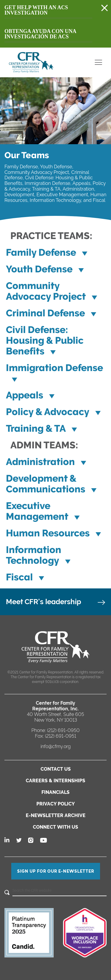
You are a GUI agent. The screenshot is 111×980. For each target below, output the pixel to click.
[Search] (7, 893)
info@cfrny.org (56, 746)
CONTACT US (56, 769)
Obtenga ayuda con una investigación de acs (40, 34)
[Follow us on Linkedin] (7, 840)
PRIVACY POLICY (56, 804)
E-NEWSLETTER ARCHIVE (56, 815)
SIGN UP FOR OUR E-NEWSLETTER (56, 871)
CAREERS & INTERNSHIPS (55, 781)
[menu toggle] (98, 62)
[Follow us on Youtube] (44, 840)
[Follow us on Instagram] (31, 840)
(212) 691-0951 (61, 736)
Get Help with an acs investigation (36, 10)
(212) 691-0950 (63, 730)
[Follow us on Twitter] (19, 840)
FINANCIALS (55, 792)
